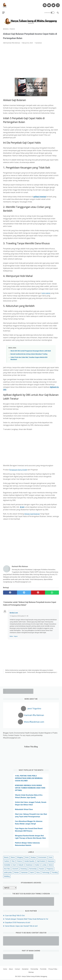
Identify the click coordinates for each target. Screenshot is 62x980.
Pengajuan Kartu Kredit (18, 468)
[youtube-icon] (48, 3)
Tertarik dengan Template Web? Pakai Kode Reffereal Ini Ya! (27, 919)
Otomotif (15, 868)
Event (51, 857)
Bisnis (13, 857)
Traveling (55, 872)
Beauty (6, 857)
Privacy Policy (53, 969)
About (11, 969)
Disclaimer (25, 969)
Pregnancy (50, 868)
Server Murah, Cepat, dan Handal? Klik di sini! (21, 926)
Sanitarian (24, 872)
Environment (42, 857)
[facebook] (10, 591)
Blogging (20, 857)
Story (38, 872)
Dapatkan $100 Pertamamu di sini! (18, 922)
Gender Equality (29, 861)
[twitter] (24, 591)
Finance (19, 861)
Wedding (7, 876)
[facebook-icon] (44, 3)
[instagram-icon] (57, 3)
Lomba (44, 865)
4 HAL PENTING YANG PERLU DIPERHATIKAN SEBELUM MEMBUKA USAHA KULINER (29, 778)
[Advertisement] (31, 59)
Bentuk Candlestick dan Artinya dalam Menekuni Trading (29, 352)
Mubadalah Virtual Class (24, 809)
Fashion (7, 861)
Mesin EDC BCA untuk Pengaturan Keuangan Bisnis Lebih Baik (31, 349)
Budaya (33, 857)
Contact (17, 969)
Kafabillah (7, 865)
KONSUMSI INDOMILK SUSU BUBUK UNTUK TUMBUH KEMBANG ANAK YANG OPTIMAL (30, 787)
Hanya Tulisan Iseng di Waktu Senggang (34, 977)
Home (5, 969)
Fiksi (13, 861)
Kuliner (37, 865)
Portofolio (43, 969)
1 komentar (38, 41)
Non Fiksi (7, 868)
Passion (42, 868)
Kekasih (21, 865)
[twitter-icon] (52, 3)
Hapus (16, 634)
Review (17, 872)
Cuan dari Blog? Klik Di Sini (15, 915)
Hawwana (51, 861)
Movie (51, 865)
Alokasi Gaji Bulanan (32, 512)
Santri (32, 872)
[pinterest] (38, 591)
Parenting (24, 868)
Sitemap (31, 973)
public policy (8, 872)
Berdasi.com (14, 611)
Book (27, 857)
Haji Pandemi (41, 861)
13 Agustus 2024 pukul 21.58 (19, 614)
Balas (11, 634)
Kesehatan (29, 865)
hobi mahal (46, 291)
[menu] (4, 10)
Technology (46, 872)
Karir (14, 865)
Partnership (33, 868)
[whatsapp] (52, 591)
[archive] (10, 887)
